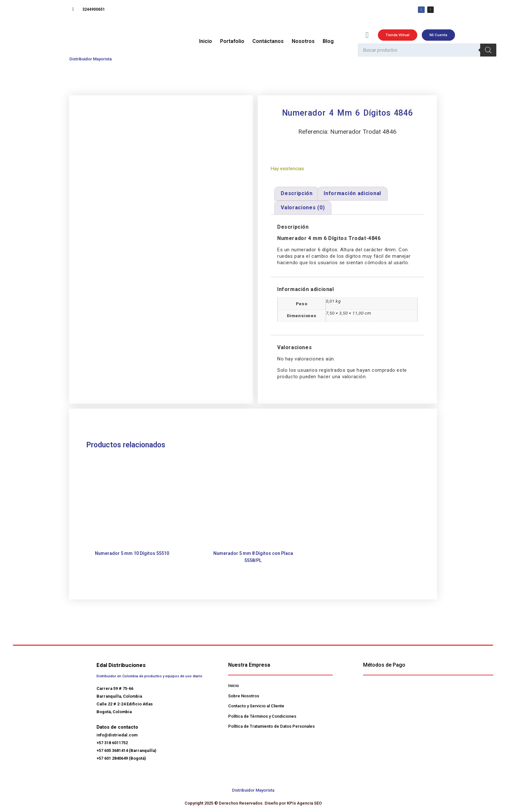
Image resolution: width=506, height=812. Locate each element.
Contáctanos (268, 42)
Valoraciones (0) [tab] (303, 208)
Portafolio (232, 42)
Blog (328, 42)
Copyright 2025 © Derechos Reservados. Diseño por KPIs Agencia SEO (253, 803)
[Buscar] (488, 51)
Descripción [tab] (297, 194)
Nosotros (303, 42)
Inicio (206, 42)
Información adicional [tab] (352, 194)
